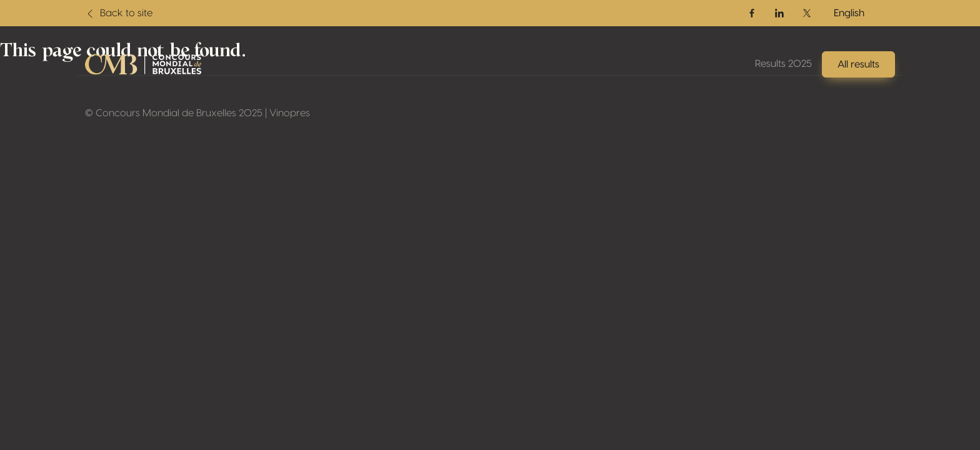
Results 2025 (783, 64)
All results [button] (858, 64)
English (849, 13)
